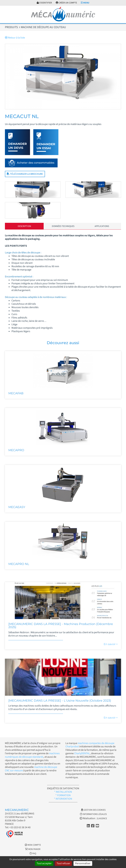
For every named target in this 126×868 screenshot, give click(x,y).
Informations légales (93, 814)
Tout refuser (63, 863)
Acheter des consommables (36, 163)
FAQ (33, 854)
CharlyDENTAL (82, 753)
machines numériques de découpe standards (32, 755)
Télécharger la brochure (25, 174)
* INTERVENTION (63, 799)
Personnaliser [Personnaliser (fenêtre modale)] (83, 863)
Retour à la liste (15, 38)
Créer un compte (66, 3)
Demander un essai (46, 146)
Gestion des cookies (93, 810)
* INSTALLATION (63, 792)
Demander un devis (17, 146)
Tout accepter (44, 863)
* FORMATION (63, 795)
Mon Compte (33, 845)
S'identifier (44, 3)
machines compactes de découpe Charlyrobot (90, 745)
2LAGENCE (102, 819)
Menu (85, 3)
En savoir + (111, 644)
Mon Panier (33, 849)
